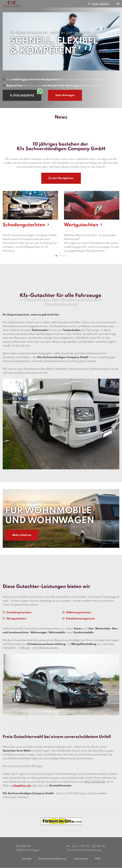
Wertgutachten (16, 619)
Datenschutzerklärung (52, 859)
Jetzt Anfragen (65, 95)
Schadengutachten (19, 613)
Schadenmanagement (80, 619)
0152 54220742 (95, 782)
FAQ (98, 859)
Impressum (81, 859)
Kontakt (26, 859)
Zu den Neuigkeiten (61, 178)
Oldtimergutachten (78, 613)
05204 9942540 (101, 4)
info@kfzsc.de (22, 786)
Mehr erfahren (22, 535)
